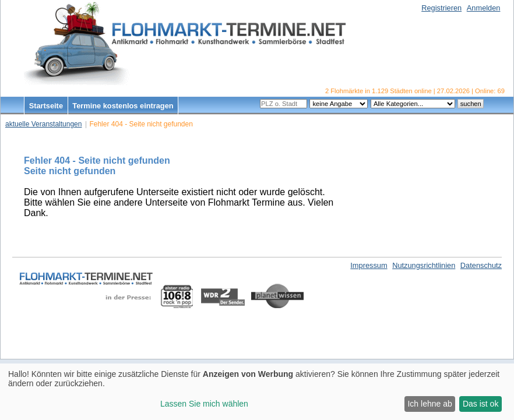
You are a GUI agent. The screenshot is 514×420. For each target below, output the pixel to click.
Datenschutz (481, 265)
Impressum (369, 265)
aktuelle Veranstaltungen (43, 124)
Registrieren (441, 8)
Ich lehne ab (429, 404)
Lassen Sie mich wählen (204, 404)
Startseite (46, 106)
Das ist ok (480, 404)
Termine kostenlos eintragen (123, 106)
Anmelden (484, 8)
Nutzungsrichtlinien (424, 265)
